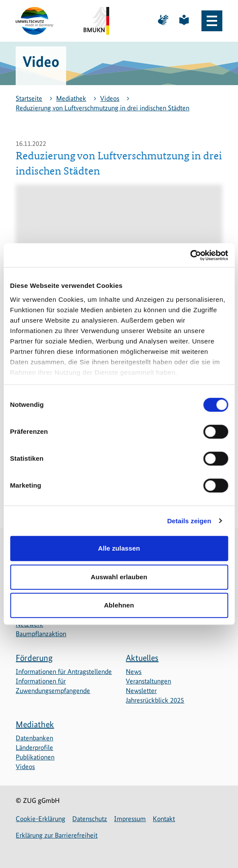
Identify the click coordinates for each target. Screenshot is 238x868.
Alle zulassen (119, 548)
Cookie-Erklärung (40, 819)
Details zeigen (189, 521)
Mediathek (71, 98)
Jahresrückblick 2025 (155, 700)
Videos (110, 98)
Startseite (29, 98)
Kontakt (164, 819)
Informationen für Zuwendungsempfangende (53, 686)
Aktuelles (142, 658)
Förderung (34, 658)
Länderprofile (34, 748)
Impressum (130, 819)
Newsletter (141, 691)
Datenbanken (34, 738)
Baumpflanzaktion (41, 634)
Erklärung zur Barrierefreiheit (57, 835)
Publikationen (35, 757)
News (134, 672)
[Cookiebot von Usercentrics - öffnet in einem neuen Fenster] (190, 255)
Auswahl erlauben (119, 577)
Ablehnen (119, 605)
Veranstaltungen (148, 681)
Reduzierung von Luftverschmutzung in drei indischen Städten (102, 108)
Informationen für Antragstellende (64, 672)
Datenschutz (90, 819)
